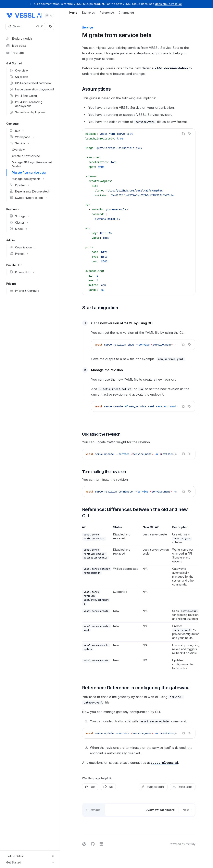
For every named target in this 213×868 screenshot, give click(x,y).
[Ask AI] (190, 134)
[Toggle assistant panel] (51, 26)
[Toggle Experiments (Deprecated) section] (31, 191)
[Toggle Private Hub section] (31, 272)
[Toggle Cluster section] (31, 223)
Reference (107, 14)
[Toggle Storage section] (31, 216)
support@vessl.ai (164, 763)
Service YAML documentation (165, 68)
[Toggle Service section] (31, 143)
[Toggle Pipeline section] (31, 185)
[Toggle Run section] (31, 131)
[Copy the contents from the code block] (183, 134)
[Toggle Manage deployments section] (31, 179)
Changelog (126, 14)
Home (73, 14)
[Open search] (25, 26)
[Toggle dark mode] (49, 15)
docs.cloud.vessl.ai (168, 4)
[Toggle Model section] (31, 229)
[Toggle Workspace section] (31, 137)
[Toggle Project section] (31, 254)
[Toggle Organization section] (31, 247)
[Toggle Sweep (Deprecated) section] (31, 198)
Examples (88, 14)
